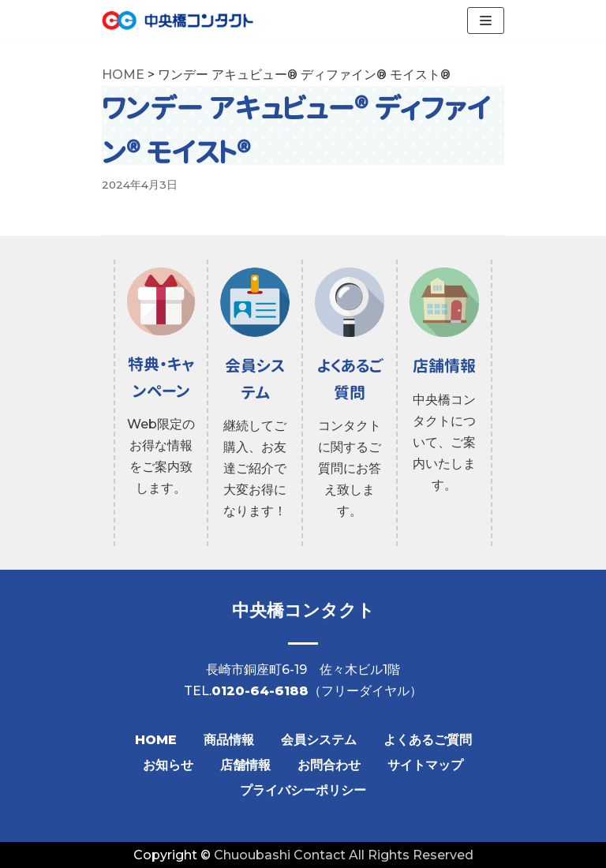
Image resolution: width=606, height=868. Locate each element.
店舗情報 (245, 765)
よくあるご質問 (428, 740)
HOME (156, 740)
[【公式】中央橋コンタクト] (178, 21)
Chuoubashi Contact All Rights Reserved (344, 855)
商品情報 (229, 740)
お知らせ (168, 765)
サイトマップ (425, 765)
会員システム (319, 740)
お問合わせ (329, 765)
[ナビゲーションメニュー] (486, 21)
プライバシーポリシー (303, 790)
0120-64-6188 (260, 691)
